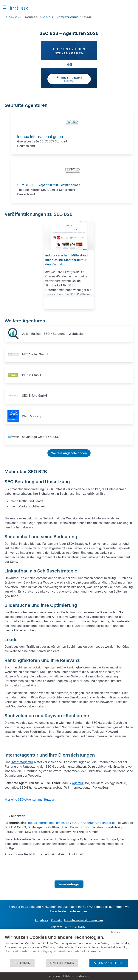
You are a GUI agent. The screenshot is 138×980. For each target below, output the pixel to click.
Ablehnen (22, 963)
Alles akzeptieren (109, 963)
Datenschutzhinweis (77, 976)
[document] (69, 947)
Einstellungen (62, 963)
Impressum (55, 976)
